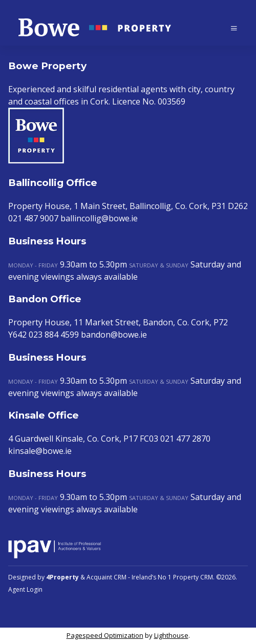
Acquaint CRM (106, 577)
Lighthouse (171, 635)
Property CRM (193, 577)
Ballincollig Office (53, 183)
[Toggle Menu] (234, 28)
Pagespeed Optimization (105, 635)
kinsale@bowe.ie (40, 451)
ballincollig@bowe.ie (99, 218)
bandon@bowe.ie (114, 335)
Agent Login (25, 589)
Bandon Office (45, 299)
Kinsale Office (44, 415)
